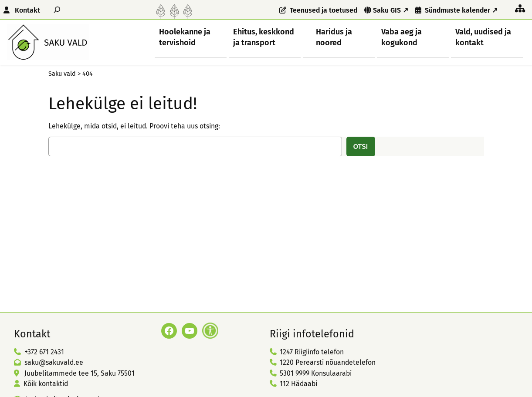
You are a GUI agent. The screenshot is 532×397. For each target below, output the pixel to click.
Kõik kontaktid (46, 384)
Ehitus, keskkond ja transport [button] (264, 37)
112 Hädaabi (298, 384)
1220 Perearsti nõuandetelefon (328, 362)
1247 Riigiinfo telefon (312, 352)
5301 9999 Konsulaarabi (316, 373)
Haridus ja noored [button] (334, 37)
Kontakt (27, 10)
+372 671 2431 (44, 352)
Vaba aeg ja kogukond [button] (402, 37)
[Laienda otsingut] (57, 9)
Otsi (361, 146)
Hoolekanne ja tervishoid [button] (185, 37)
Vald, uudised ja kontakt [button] (483, 37)
